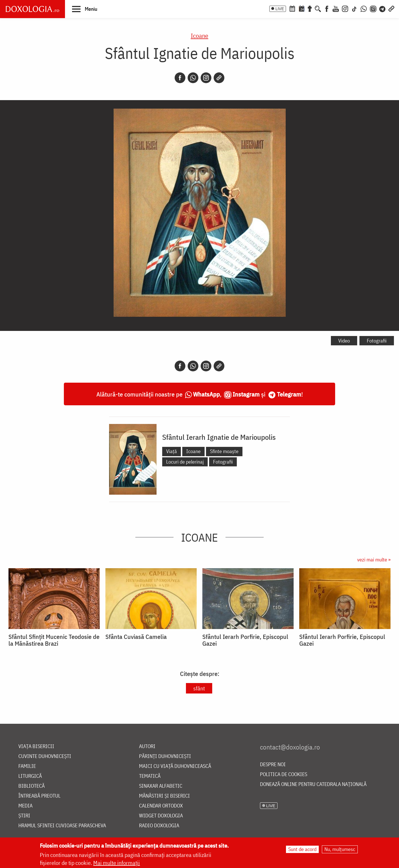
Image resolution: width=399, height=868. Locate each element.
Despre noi (273, 765)
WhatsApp (206, 394)
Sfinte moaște (224, 451)
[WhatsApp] (364, 8)
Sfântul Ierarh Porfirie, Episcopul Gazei (245, 640)
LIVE (280, 9)
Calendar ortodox (161, 806)
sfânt (199, 688)
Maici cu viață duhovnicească (175, 766)
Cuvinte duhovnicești (45, 756)
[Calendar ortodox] (292, 8)
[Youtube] (336, 8)
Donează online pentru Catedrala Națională (313, 784)
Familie (27, 766)
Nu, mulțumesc (340, 849)
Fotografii (377, 341)
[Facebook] (327, 8)
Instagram (246, 394)
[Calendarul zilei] (302, 8)
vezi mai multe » (374, 560)
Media (25, 806)
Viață (172, 451)
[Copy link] (219, 78)
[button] (85, 9)
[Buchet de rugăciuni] (310, 8)
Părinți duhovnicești (165, 756)
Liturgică (30, 776)
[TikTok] (354, 8)
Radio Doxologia (159, 826)
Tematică (150, 776)
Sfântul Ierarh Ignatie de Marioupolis (219, 437)
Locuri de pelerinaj (185, 462)
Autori (147, 747)
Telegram (289, 394)
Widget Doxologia (161, 816)
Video (344, 341)
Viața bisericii (36, 747)
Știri (24, 816)
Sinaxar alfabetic (161, 786)
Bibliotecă (32, 786)
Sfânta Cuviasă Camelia (136, 637)
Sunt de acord (302, 849)
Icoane (199, 35)
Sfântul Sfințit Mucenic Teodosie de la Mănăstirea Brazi (54, 640)
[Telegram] (383, 8)
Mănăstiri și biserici (164, 796)
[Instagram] (345, 8)
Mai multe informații (117, 863)
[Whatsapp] (193, 78)
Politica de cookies (284, 775)
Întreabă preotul (39, 796)
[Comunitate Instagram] (373, 8)
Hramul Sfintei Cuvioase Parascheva (62, 826)
